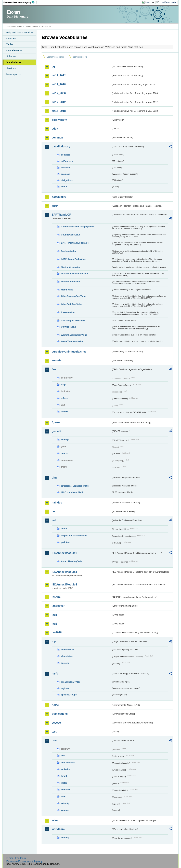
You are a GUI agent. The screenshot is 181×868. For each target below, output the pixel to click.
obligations (67, 180)
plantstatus (67, 656)
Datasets (11, 38)
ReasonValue (68, 312)
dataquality (59, 197)
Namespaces (13, 74)
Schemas (11, 56)
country (65, 838)
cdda (55, 129)
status (64, 187)
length (64, 776)
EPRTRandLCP (61, 215)
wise (55, 820)
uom (55, 740)
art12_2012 (59, 75)
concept (65, 440)
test (54, 732)
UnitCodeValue (69, 327)
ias (54, 511)
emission (66, 769)
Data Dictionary (31, 26)
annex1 (65, 529)
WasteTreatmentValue (72, 341)
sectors (65, 663)
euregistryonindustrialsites (69, 352)
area (63, 756)
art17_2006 (59, 93)
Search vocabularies (55, 57)
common (57, 138)
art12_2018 (59, 84)
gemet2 (56, 431)
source (64, 453)
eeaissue (66, 174)
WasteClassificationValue (74, 335)
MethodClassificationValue (75, 274)
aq (53, 67)
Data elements (14, 50)
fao (54, 369)
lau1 (54, 615)
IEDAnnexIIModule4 (64, 585)
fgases (56, 422)
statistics (66, 790)
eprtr (55, 206)
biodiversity (59, 120)
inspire (56, 597)
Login (148, 2)
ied (54, 520)
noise (55, 705)
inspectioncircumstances (74, 535)
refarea (65, 398)
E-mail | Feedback (16, 858)
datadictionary (61, 146)
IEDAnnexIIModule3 (64, 572)
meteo (64, 783)
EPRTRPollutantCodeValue (75, 243)
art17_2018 (59, 111)
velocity (65, 803)
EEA (20, 2)
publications (60, 714)
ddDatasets (67, 161)
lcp (54, 641)
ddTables (66, 168)
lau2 (54, 624)
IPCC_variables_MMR (72, 492)
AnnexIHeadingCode (72, 561)
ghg (54, 478)
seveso (56, 723)
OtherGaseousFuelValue (73, 296)
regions (65, 688)
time (63, 796)
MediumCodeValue (71, 267)
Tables (10, 44)
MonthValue (67, 290)
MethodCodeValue (70, 282)
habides (57, 503)
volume (65, 810)
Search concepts (80, 57)
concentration (68, 762)
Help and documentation (19, 33)
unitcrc (65, 412)
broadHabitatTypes (71, 682)
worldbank (58, 829)
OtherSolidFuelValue (72, 304)
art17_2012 (59, 102)
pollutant (66, 542)
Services (11, 68)
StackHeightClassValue (73, 320)
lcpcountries (67, 650)
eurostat (57, 360)
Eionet (20, 26)
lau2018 (57, 632)
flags (63, 384)
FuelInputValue (69, 251)
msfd (55, 674)
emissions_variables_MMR (75, 486)
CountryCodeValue (71, 235)
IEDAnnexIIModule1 (64, 553)
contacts (65, 155)
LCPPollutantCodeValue (73, 259)
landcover (58, 606)
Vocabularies (14, 62)
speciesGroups (69, 695)
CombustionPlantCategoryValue (77, 227)
